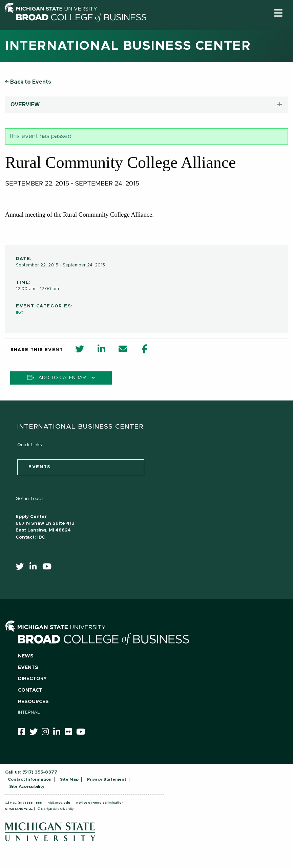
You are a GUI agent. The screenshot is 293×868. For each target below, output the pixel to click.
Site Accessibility (27, 786)
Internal (29, 712)
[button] (278, 13)
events (39, 467)
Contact (30, 690)
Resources (33, 702)
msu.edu (63, 803)
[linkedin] (35, 568)
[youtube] (49, 568)
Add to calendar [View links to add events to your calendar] (62, 378)
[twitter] (22, 568)
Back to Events (28, 82)
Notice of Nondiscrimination (100, 803)
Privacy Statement (107, 779)
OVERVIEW (25, 104)
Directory (32, 679)
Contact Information (30, 779)
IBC (19, 313)
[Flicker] (70, 733)
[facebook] (24, 733)
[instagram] (47, 733)
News (26, 656)
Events (28, 668)
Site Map (69, 779)
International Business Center (128, 46)
